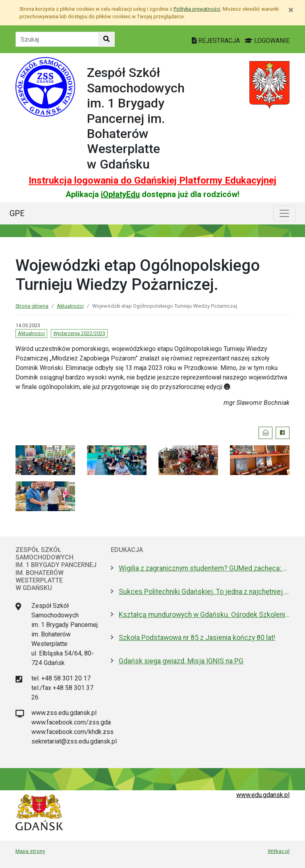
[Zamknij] (291, 10)
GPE (17, 213)
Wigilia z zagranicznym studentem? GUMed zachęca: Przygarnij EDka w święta (204, 568)
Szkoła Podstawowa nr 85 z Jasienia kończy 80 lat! (197, 638)
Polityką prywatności (197, 9)
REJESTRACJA (217, 41)
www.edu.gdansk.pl (263, 795)
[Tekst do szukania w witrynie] (57, 39)
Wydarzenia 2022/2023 (79, 333)
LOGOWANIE (267, 41)
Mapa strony (30, 851)
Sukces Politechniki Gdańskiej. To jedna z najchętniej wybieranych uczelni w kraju (204, 592)
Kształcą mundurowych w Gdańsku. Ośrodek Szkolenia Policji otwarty (204, 615)
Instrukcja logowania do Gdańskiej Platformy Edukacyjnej (152, 180)
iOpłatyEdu (120, 194)
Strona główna (32, 306)
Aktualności (70, 306)
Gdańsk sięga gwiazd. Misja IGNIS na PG (181, 661)
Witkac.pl (279, 851)
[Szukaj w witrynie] (106, 39)
